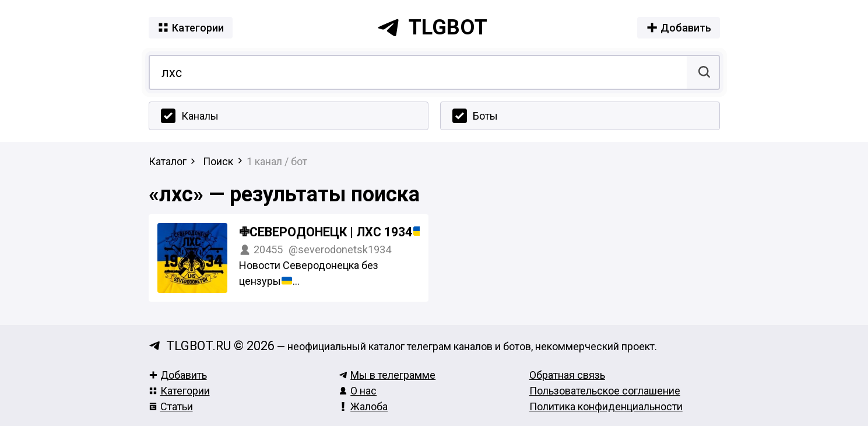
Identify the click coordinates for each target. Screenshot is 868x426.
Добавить (178, 375)
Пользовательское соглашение (605, 391)
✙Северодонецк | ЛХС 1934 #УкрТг (358, 232)
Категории (179, 391)
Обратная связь (567, 375)
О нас (358, 391)
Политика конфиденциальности (606, 406)
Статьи (171, 406)
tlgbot (432, 27)
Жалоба (363, 406)
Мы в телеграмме (387, 375)
